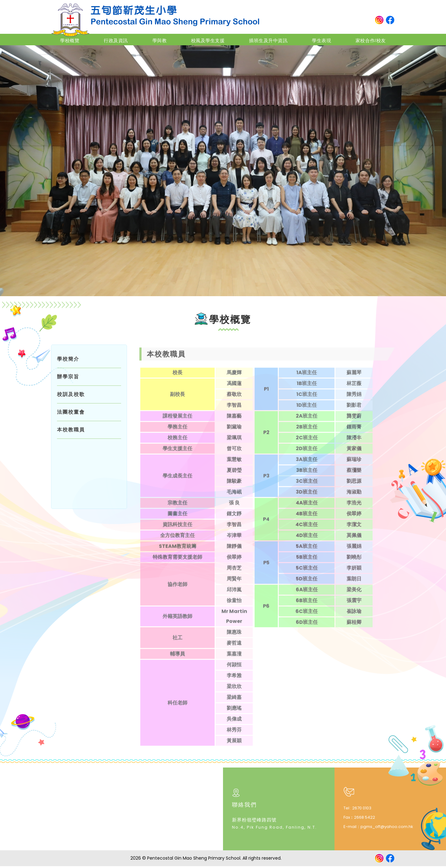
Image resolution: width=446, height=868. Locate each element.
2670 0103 (362, 810)
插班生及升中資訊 (265, 39)
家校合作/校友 (363, 39)
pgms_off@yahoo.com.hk (387, 828)
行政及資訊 (119, 39)
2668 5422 (365, 819)
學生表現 (316, 39)
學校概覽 (76, 39)
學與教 (159, 39)
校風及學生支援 (205, 39)
